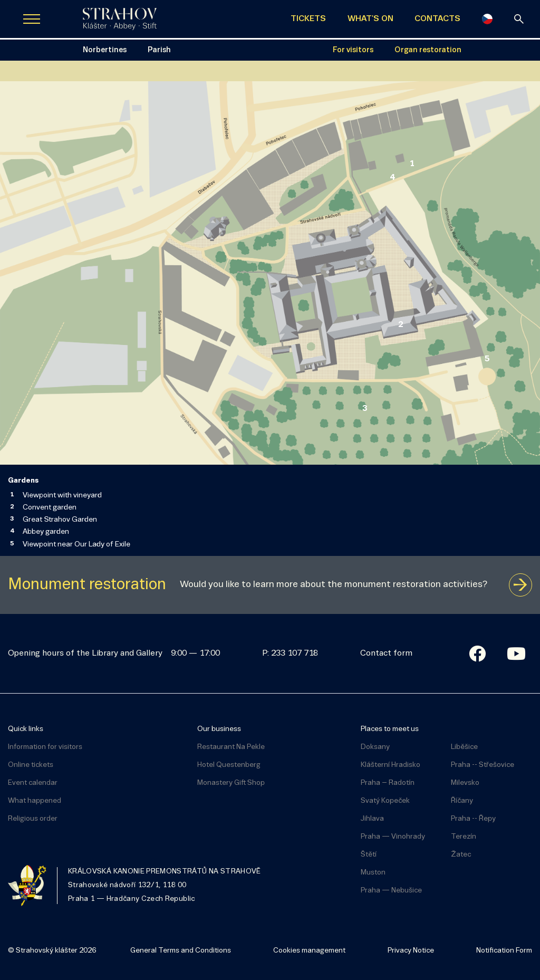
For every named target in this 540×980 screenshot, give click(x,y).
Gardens (23, 481)
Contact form (386, 654)
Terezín (464, 837)
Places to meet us (390, 729)
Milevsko (465, 783)
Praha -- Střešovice (483, 765)
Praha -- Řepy (473, 819)
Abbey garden (46, 532)
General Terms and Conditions (181, 951)
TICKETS (308, 19)
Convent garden (50, 508)
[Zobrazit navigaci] (32, 19)
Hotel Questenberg (229, 765)
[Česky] (487, 19)
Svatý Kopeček (385, 801)
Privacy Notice (411, 951)
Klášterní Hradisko (390, 765)
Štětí (369, 855)
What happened (35, 801)
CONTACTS (437, 19)
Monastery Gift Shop (231, 783)
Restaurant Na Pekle (231, 747)
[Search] (519, 19)
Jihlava (372, 819)
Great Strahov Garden (60, 520)
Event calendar (33, 783)
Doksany (375, 747)
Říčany (462, 801)
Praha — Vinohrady (393, 837)
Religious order (33, 819)
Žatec (461, 855)
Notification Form (504, 951)
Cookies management (309, 951)
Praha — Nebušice (391, 891)
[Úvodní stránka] (120, 19)
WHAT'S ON (370, 19)
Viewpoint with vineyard (62, 496)
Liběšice (464, 747)
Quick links (26, 729)
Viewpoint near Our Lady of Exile (76, 545)
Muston (373, 873)
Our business (219, 729)
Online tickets (31, 765)
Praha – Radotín (388, 783)
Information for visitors (45, 747)
